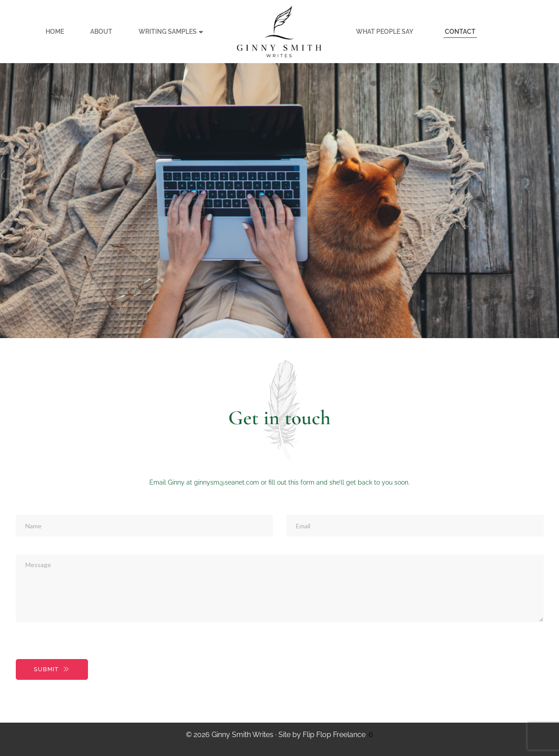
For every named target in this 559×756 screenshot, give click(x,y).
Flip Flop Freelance (334, 735)
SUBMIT (52, 669)
